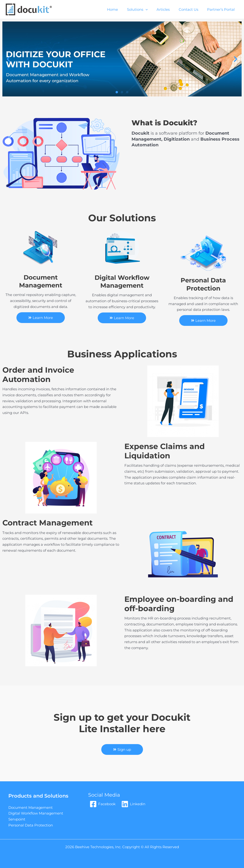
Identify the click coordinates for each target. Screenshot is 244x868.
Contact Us (191, 9)
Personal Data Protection (31, 825)
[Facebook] (103, 804)
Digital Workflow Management (36, 813)
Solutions (144, 10)
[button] (8, 59)
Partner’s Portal (222, 9)
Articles (168, 9)
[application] (152, 10)
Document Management (30, 807)
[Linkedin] (133, 804)
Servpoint (17, 819)
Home (121, 9)
